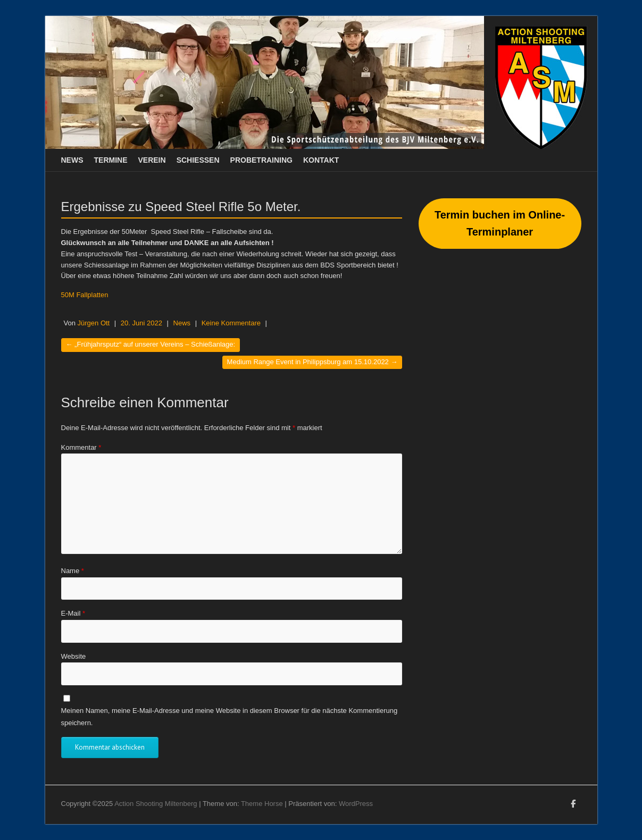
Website (74, 656)
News (72, 160)
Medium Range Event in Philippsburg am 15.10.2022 (312, 362)
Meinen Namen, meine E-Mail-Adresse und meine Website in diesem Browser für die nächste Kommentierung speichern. (230, 716)
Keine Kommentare (231, 323)
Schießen (198, 160)
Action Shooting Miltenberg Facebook (573, 805)
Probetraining (261, 160)
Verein (152, 160)
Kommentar (81, 447)
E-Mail (73, 613)
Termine (111, 160)
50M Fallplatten (85, 295)
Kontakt (321, 160)
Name (73, 571)
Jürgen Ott (94, 323)
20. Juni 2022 (141, 323)
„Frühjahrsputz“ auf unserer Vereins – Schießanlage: (151, 344)
